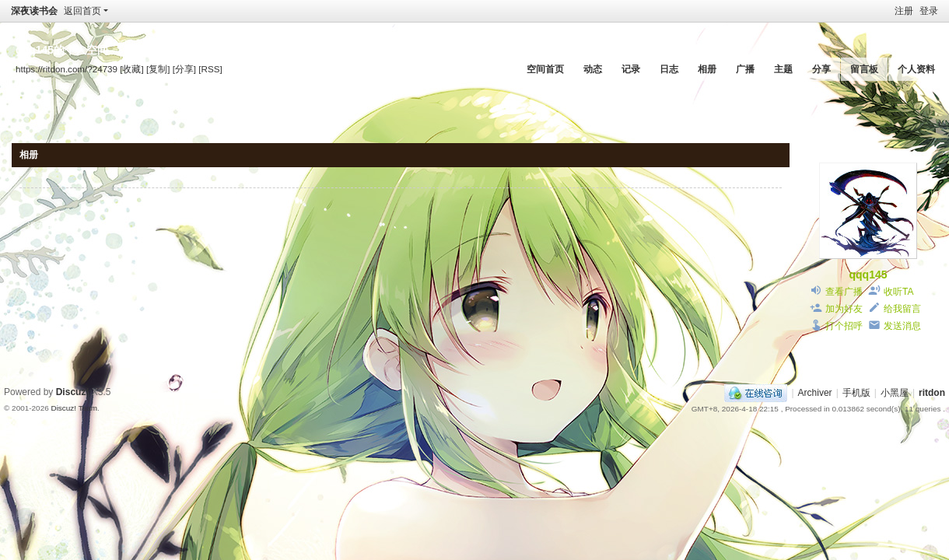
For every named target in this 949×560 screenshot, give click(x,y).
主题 (783, 69)
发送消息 (902, 326)
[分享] (184, 69)
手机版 (856, 393)
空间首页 (545, 69)
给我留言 (902, 309)
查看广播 (844, 292)
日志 (669, 69)
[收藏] (131, 69)
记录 (631, 69)
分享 (821, 69)
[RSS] (210, 69)
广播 (745, 69)
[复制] (158, 69)
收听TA (898, 292)
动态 (593, 69)
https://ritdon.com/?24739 (67, 69)
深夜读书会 (34, 11)
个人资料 (916, 69)
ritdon (932, 393)
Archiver (815, 393)
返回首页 (82, 11)
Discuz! (73, 392)
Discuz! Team (74, 408)
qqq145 (868, 275)
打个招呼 (844, 326)
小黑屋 (895, 393)
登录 (929, 11)
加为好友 (844, 309)
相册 (707, 69)
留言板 (864, 69)
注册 (904, 11)
